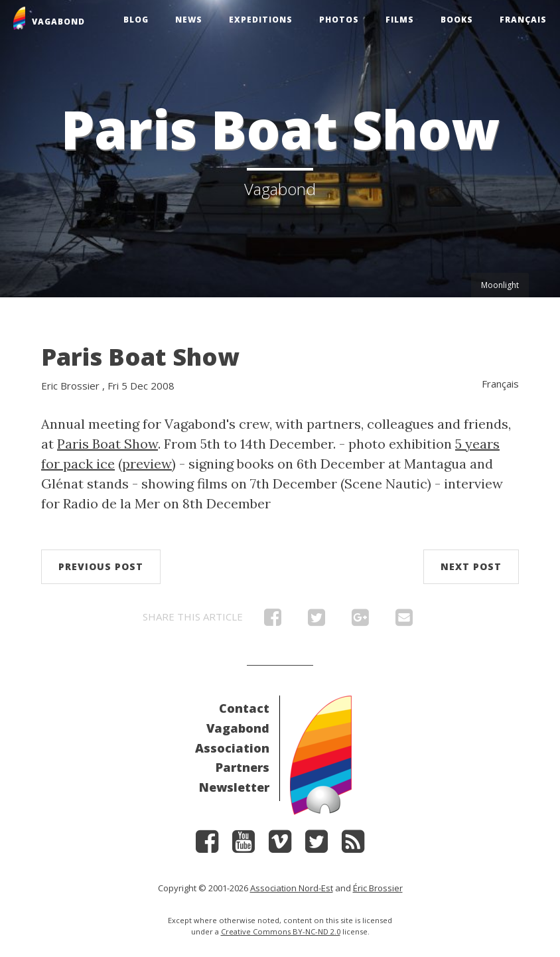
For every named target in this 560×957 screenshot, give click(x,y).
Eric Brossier (70, 386)
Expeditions (261, 20)
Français (523, 20)
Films (400, 20)
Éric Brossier (378, 888)
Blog (136, 20)
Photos (339, 20)
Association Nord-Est (292, 888)
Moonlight (500, 285)
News (189, 20)
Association (232, 748)
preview (147, 464)
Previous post (101, 566)
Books (457, 20)
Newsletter (234, 787)
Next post (471, 566)
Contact (244, 708)
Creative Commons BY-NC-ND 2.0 (281, 931)
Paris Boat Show (140, 357)
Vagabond (238, 728)
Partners (243, 767)
